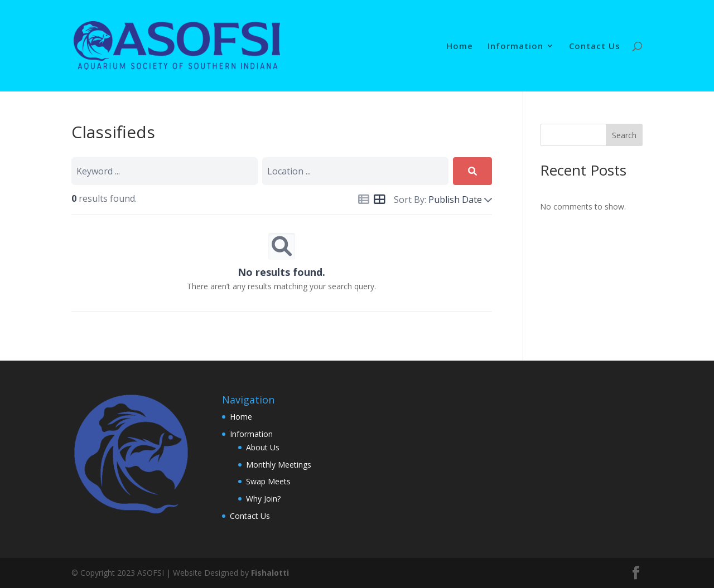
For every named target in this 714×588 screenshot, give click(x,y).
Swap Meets (268, 481)
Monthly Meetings (279, 465)
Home (460, 47)
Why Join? (263, 499)
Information (515, 47)
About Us (263, 447)
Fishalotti (270, 573)
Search (624, 135)
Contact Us (595, 47)
